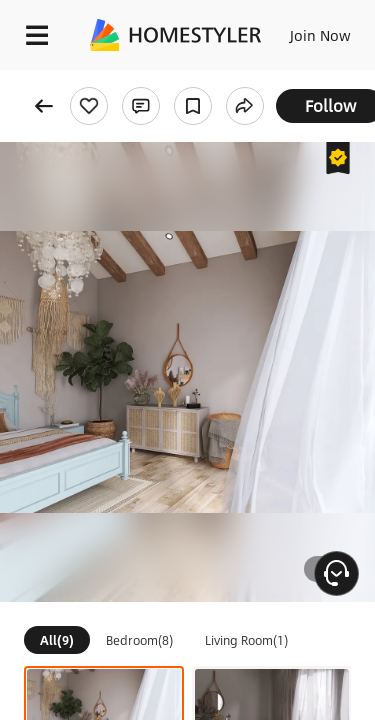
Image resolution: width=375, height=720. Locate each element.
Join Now (320, 35)
